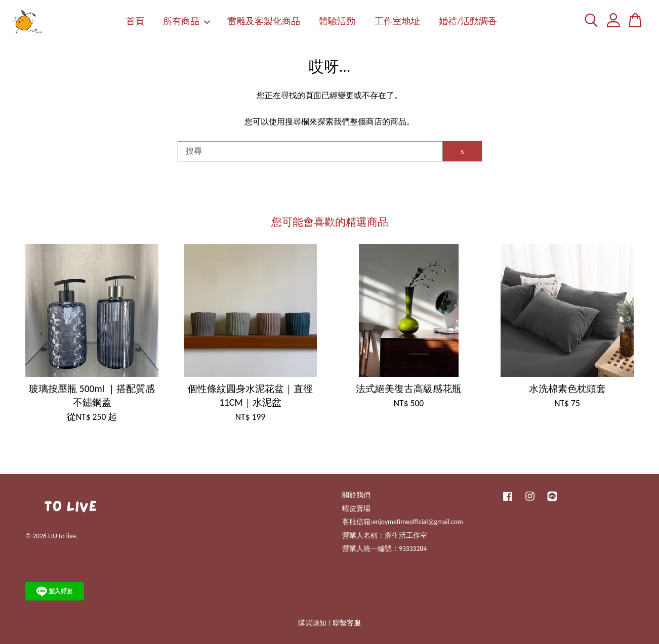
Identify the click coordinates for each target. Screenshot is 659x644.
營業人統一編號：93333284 (384, 549)
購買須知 (312, 623)
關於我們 (356, 495)
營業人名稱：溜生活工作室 (385, 535)
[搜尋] (311, 151)
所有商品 (187, 21)
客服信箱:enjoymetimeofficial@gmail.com (403, 522)
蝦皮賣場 (356, 509)
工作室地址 (397, 21)
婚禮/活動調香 (468, 21)
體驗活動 (337, 21)
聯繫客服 (347, 623)
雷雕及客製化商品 (264, 21)
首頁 (135, 21)
